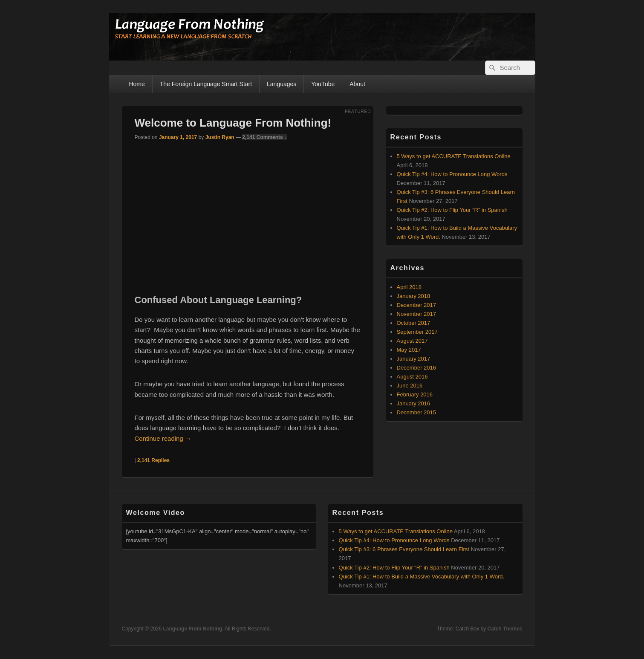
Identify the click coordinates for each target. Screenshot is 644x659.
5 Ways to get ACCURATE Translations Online (454, 156)
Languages (282, 84)
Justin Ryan (220, 137)
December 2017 (417, 305)
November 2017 (417, 314)
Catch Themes (505, 629)
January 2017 (414, 359)
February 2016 (415, 395)
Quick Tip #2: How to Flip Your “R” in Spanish (452, 210)
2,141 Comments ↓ (264, 137)
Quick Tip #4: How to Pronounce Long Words (452, 174)
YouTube (323, 84)
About (357, 84)
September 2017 (417, 332)
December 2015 (417, 412)
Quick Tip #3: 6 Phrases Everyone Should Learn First (404, 549)
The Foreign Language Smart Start (206, 84)
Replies (153, 460)
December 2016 (417, 368)
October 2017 (414, 323)
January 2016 (414, 403)
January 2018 (414, 296)
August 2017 (412, 341)
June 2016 (410, 386)
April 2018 (409, 287)
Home (137, 84)
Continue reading (163, 438)
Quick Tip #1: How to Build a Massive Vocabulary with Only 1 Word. (422, 577)
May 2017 (409, 350)
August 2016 (412, 377)
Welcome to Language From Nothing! (233, 123)
